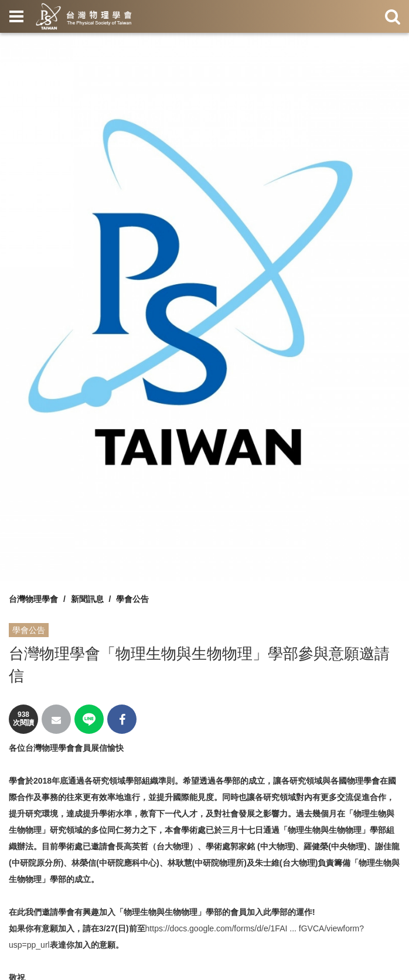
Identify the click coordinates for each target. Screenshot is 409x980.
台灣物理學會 (33, 599)
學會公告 (132, 599)
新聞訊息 (87, 599)
